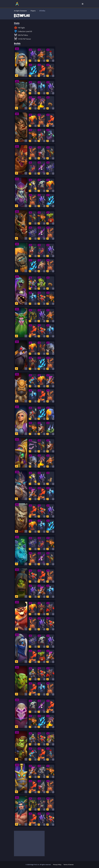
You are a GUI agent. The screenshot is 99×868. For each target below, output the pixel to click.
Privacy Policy (57, 865)
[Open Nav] (83, 4)
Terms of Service (68, 865)
